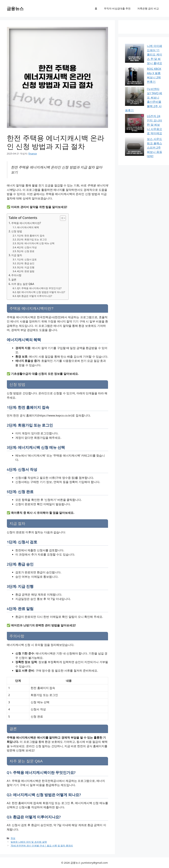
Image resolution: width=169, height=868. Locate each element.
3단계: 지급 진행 (26, 267)
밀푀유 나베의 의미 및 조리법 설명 (29, 842)
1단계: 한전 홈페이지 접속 (31, 236)
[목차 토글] (61, 218)
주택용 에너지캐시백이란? (26, 223)
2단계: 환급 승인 (26, 263)
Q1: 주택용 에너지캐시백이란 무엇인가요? (39, 288)
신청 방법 (17, 231)
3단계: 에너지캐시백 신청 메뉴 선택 (36, 243)
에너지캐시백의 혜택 (28, 227)
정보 (13, 838)
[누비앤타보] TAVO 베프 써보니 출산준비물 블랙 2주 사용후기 (143, 75)
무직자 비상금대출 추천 (117, 8)
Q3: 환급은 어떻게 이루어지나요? (34, 296)
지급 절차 (17, 255)
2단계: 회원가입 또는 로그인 (32, 239)
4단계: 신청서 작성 (27, 247)
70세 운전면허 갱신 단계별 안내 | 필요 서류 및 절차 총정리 (42, 846)
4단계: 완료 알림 (26, 271)
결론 (14, 280)
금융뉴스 (15, 8)
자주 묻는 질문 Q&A (23, 284)
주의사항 (16, 275)
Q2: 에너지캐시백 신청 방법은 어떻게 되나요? (41, 292)
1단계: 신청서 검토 (27, 259)
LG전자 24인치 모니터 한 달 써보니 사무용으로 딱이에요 (143, 89)
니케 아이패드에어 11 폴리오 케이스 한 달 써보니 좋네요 (144, 50)
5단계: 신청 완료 (26, 251)
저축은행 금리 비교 (148, 8)
